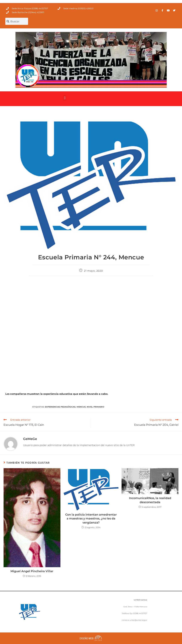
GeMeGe (30, 439)
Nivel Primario (95, 407)
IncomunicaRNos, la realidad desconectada (150, 500)
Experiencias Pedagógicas (60, 407)
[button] (65, 98)
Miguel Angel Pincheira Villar (32, 571)
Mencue (81, 407)
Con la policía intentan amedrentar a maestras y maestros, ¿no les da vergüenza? (91, 519)
